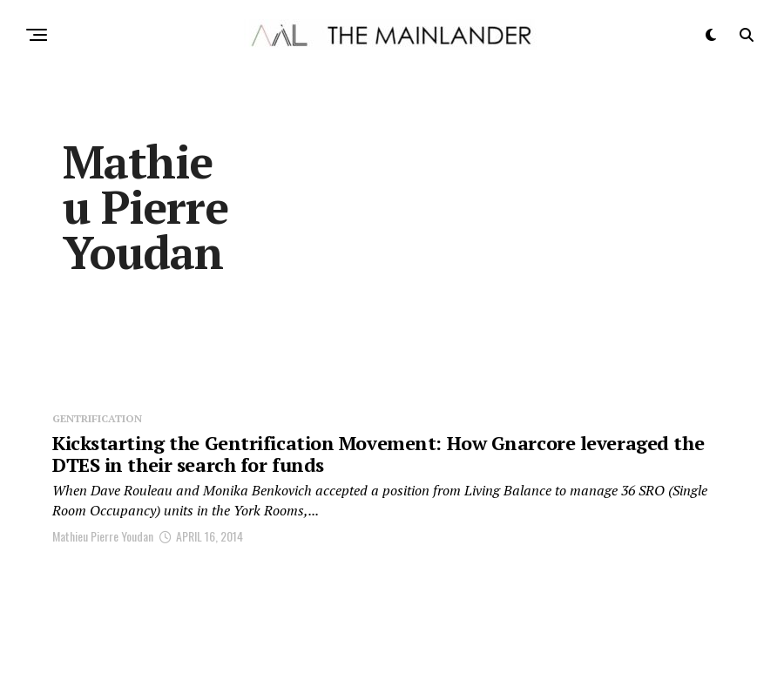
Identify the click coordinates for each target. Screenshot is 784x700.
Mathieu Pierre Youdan (103, 536)
